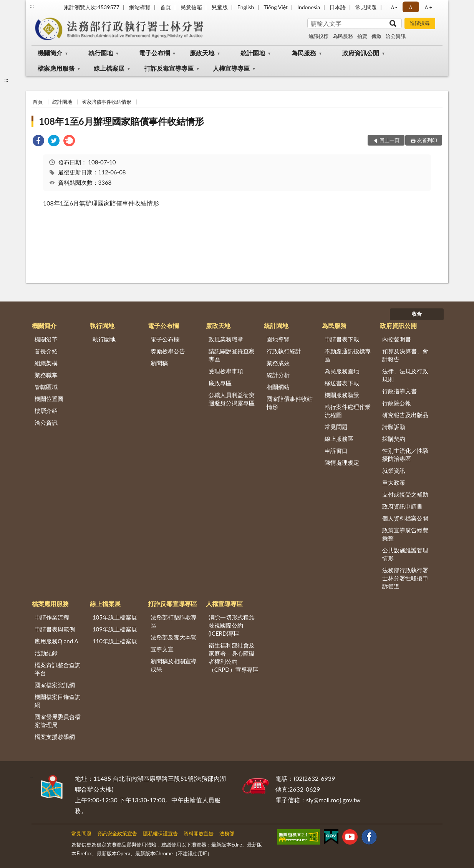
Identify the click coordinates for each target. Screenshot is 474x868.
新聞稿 (159, 363)
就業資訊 (394, 470)
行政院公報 (397, 403)
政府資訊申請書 (402, 506)
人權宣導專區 (231, 68)
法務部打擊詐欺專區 (174, 621)
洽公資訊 (396, 36)
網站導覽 (140, 7)
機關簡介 (50, 53)
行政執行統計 (284, 351)
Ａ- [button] (394, 7)
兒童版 (220, 7)
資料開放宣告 (199, 833)
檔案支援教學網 (55, 737)
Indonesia (309, 7)
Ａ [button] (411, 7)
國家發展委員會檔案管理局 (58, 721)
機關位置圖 (49, 399)
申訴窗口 (336, 451)
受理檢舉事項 (226, 371)
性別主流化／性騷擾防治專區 (405, 455)
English (246, 7)
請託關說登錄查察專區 (232, 355)
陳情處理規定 (342, 462)
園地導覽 (278, 339)
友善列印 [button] (427, 140)
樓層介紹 (46, 411)
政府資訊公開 (361, 53)
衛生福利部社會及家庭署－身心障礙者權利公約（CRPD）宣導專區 (234, 657)
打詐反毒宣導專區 (169, 68)
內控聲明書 (397, 339)
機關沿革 (46, 339)
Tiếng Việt (276, 7)
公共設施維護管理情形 (405, 554)
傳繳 (376, 36)
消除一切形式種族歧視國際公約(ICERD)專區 (232, 625)
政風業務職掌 (226, 339)
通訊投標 (318, 36)
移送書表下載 (342, 383)
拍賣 (362, 36)
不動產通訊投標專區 (348, 355)
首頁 (166, 7)
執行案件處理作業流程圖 (348, 411)
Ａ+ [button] (428, 7)
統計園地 (253, 53)
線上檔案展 (109, 68)
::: (32, 6)
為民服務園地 (342, 371)
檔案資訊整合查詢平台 (58, 669)
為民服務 (343, 36)
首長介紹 (46, 351)
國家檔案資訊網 (55, 685)
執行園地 (101, 53)
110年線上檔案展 (115, 641)
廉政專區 (220, 383)
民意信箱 (191, 7)
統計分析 (278, 375)
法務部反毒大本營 (174, 637)
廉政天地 (202, 53)
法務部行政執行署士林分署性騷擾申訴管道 (405, 578)
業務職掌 (46, 375)
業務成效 (278, 363)
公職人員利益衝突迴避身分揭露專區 (232, 399)
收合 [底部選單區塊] (417, 314)
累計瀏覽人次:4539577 (92, 7)
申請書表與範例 (55, 629)
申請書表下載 (342, 339)
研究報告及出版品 (405, 415)
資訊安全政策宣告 (117, 833)
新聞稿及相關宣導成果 (174, 665)
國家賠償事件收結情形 (106, 102)
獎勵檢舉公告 (168, 351)
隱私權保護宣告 (160, 833)
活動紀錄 (46, 653)
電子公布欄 (154, 53)
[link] (38, 142)
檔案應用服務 (56, 68)
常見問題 (366, 7)
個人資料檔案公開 (405, 518)
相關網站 (278, 387)
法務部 (227, 833)
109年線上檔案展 (115, 629)
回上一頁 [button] (389, 140)
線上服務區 (339, 439)
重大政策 (394, 482)
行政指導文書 (399, 391)
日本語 (338, 7)
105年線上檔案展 (115, 617)
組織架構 (46, 363)
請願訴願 (394, 427)
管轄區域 (46, 387)
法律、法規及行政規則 (405, 375)
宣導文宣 (162, 649)
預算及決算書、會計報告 (405, 355)
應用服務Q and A (56, 641)
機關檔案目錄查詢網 (58, 701)
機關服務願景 (342, 395)
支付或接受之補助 (405, 494)
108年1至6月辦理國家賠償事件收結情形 (121, 121)
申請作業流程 (52, 617)
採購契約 (394, 439)
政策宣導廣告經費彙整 (405, 534)
